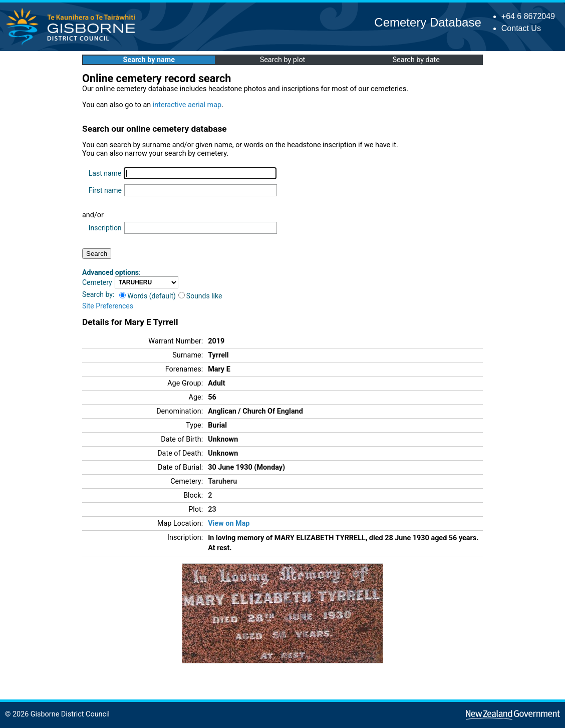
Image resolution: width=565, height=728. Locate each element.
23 (212, 509)
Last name (105, 173)
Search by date (416, 60)
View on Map (229, 523)
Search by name (149, 60)
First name (105, 190)
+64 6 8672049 (528, 16)
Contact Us (521, 28)
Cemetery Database (428, 22)
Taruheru (222, 481)
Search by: (98, 294)
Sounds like (200, 296)
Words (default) (148, 296)
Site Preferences (108, 306)
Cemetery (97, 282)
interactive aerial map (187, 105)
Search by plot (283, 60)
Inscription (105, 228)
